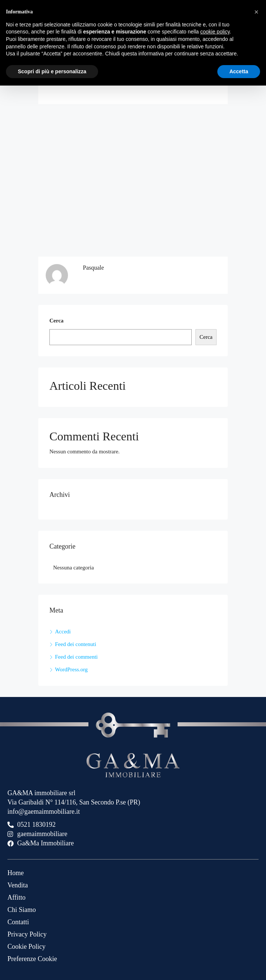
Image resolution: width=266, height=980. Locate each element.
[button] (256, 12)
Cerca (56, 321)
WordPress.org (71, 669)
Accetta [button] (239, 71)
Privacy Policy (27, 934)
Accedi (63, 632)
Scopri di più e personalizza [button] (52, 71)
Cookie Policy (27, 947)
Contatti (18, 922)
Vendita (18, 885)
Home (16, 873)
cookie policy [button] (215, 32)
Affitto (17, 897)
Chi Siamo (22, 910)
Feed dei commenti (76, 657)
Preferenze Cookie (32, 959)
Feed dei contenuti (76, 644)
